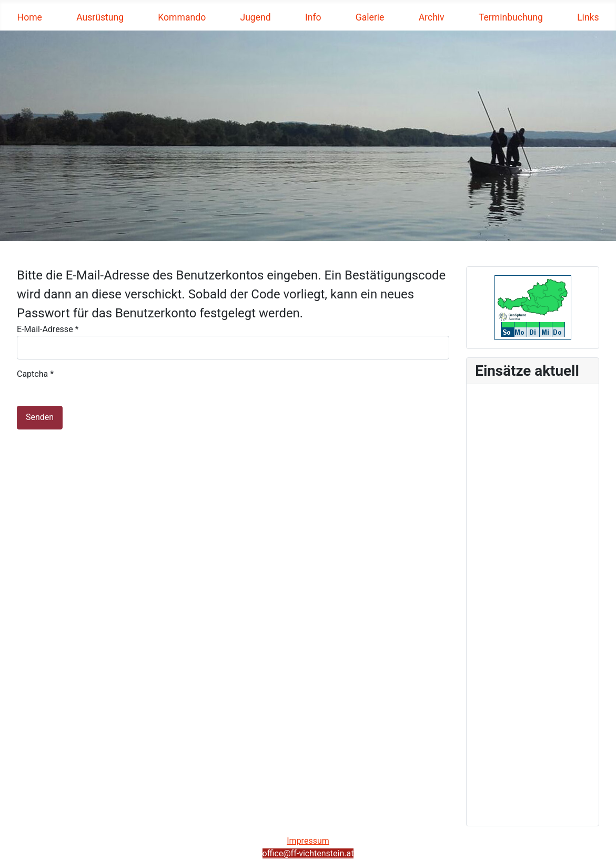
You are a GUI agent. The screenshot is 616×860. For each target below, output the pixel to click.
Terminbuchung (511, 17)
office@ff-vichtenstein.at (308, 853)
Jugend (255, 17)
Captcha (35, 374)
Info (313, 17)
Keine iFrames (533, 603)
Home (30, 17)
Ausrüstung (100, 17)
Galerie (370, 17)
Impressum (308, 841)
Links (588, 17)
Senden (40, 417)
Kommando (182, 17)
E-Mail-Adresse (48, 329)
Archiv (432, 17)
